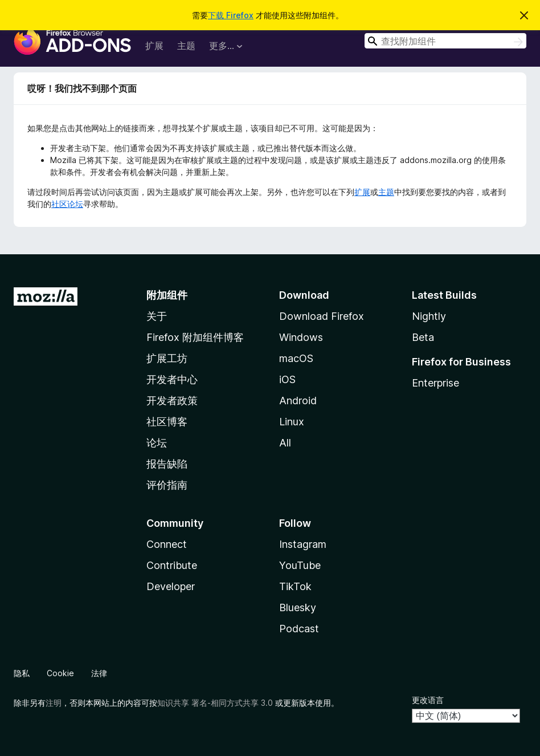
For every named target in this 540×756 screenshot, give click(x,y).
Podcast (299, 629)
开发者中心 (172, 379)
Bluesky (298, 607)
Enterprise (435, 383)
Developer (171, 586)
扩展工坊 (167, 358)
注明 (54, 703)
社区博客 (167, 422)
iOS (287, 379)
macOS (296, 358)
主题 (186, 46)
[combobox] (445, 41)
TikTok (295, 586)
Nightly (429, 316)
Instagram (303, 544)
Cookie (60, 673)
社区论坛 (67, 204)
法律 (99, 673)
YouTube (300, 565)
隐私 (22, 673)
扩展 (154, 46)
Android (298, 401)
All (285, 443)
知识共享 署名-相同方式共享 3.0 (215, 703)
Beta (423, 337)
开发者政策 (172, 401)
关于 (157, 316)
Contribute (172, 565)
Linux (292, 422)
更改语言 (428, 700)
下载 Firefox (231, 15)
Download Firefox (322, 316)
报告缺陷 (167, 464)
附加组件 (167, 295)
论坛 (157, 443)
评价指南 (167, 485)
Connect (167, 544)
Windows (301, 337)
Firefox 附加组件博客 (195, 337)
